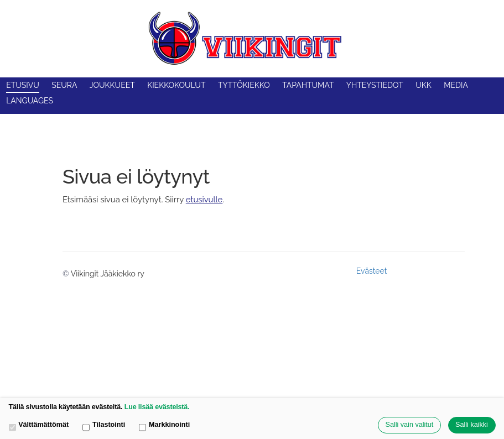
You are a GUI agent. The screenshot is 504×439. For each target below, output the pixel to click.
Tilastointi (104, 425)
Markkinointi (164, 425)
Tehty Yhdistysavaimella (428, 271)
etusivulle (204, 199)
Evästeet (372, 271)
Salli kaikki (472, 425)
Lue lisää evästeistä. (157, 407)
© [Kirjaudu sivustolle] (67, 274)
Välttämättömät (39, 425)
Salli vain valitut (410, 425)
